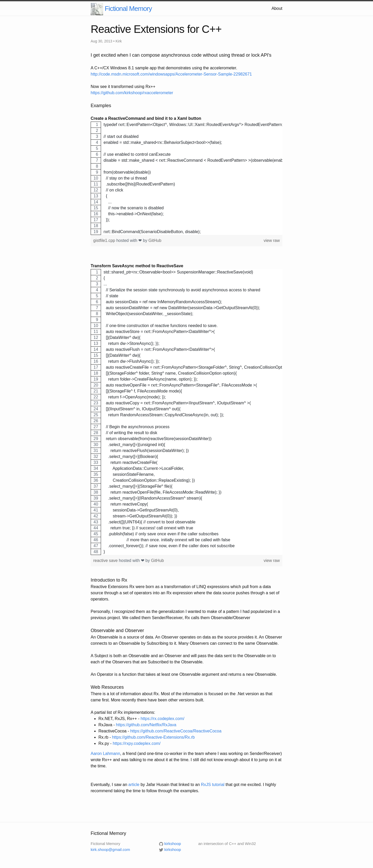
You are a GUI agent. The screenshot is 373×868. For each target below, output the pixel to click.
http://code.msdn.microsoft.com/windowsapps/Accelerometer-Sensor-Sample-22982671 (171, 74)
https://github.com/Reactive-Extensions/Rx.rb (153, 737)
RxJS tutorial (213, 785)
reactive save (106, 561)
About (277, 8)
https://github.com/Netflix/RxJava (146, 725)
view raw (272, 240)
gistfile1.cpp (105, 240)
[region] (187, 178)
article (134, 785)
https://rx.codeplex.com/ (163, 719)
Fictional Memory (128, 9)
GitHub (155, 240)
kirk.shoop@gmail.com (110, 850)
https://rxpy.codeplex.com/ (137, 743)
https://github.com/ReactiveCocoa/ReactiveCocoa (176, 731)
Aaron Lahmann (105, 754)
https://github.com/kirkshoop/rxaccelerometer (132, 93)
